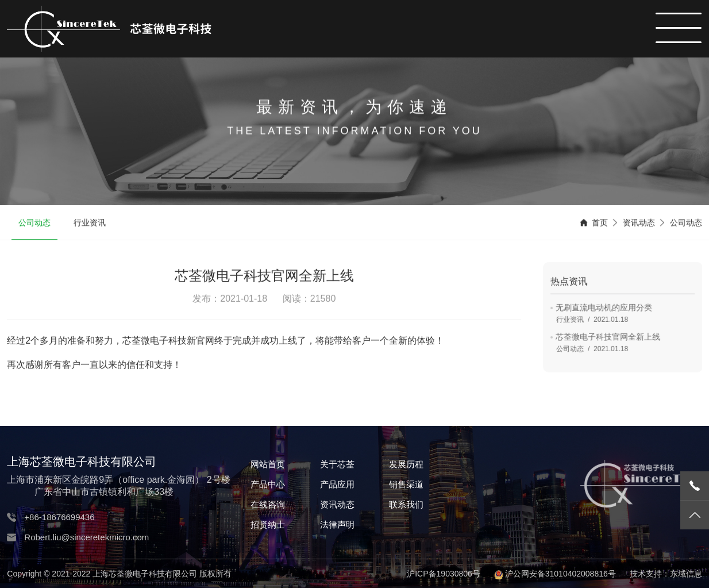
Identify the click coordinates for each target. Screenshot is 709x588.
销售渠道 (406, 484)
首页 (600, 224)
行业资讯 (90, 224)
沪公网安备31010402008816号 (560, 574)
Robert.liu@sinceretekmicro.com (86, 537)
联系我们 (406, 504)
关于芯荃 (337, 464)
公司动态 (34, 224)
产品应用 (337, 484)
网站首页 (268, 464)
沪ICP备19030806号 (444, 574)
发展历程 (406, 464)
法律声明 (337, 524)
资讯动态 (639, 224)
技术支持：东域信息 (666, 574)
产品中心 (268, 484)
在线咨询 (268, 504)
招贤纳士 (268, 524)
